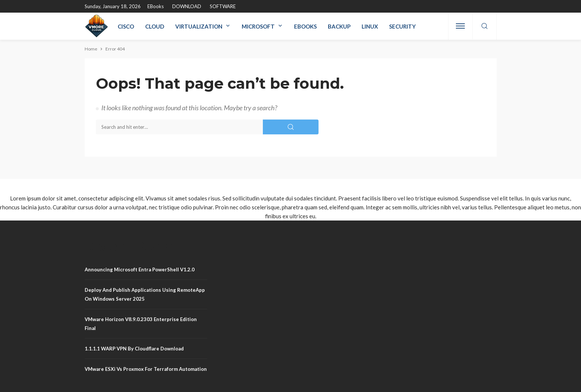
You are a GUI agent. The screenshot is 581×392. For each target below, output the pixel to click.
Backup (339, 26)
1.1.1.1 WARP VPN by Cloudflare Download (134, 349)
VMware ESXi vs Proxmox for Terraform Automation (146, 369)
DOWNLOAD (187, 6)
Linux (370, 26)
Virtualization (199, 26)
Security (402, 26)
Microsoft (258, 26)
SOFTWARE (223, 6)
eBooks (156, 6)
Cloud (155, 26)
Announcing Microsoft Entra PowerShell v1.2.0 (140, 269)
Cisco (126, 26)
